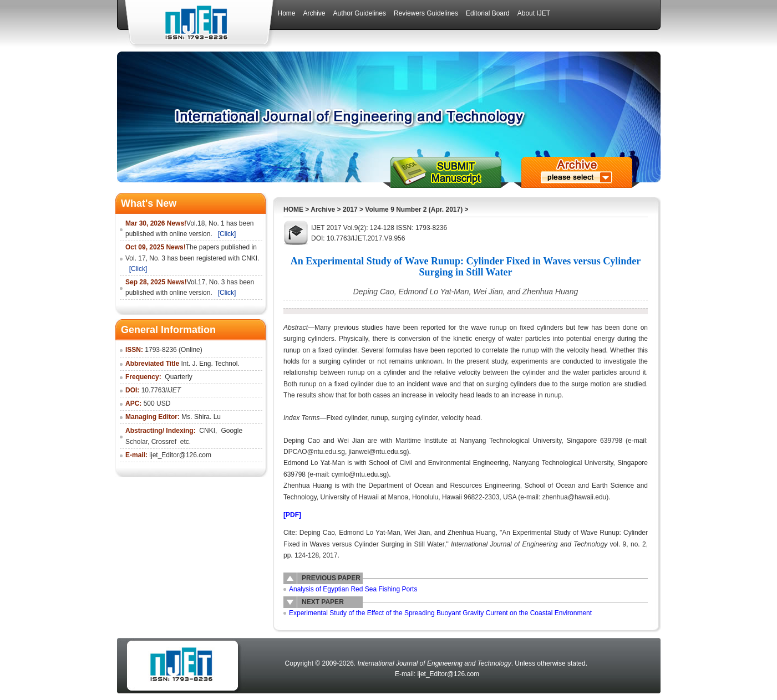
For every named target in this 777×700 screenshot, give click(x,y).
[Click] (227, 234)
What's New (149, 203)
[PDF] (292, 515)
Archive (323, 210)
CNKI (207, 431)
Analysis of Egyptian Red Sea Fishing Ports (353, 589)
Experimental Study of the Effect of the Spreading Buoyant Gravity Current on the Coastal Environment (440, 613)
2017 (350, 210)
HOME (293, 210)
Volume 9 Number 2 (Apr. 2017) (414, 210)
